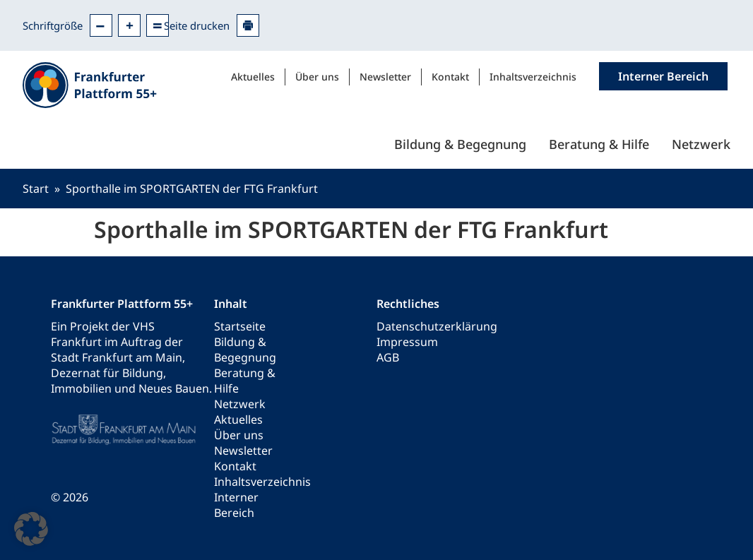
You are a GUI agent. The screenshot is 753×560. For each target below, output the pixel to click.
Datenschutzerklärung (437, 326)
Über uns (317, 77)
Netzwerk (701, 144)
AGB (388, 357)
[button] (31, 529)
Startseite (240, 326)
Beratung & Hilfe (599, 144)
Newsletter (385, 77)
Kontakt (450, 77)
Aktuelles (253, 77)
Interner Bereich (236, 505)
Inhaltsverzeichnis (533, 77)
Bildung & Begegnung (460, 144)
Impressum (407, 342)
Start (36, 189)
